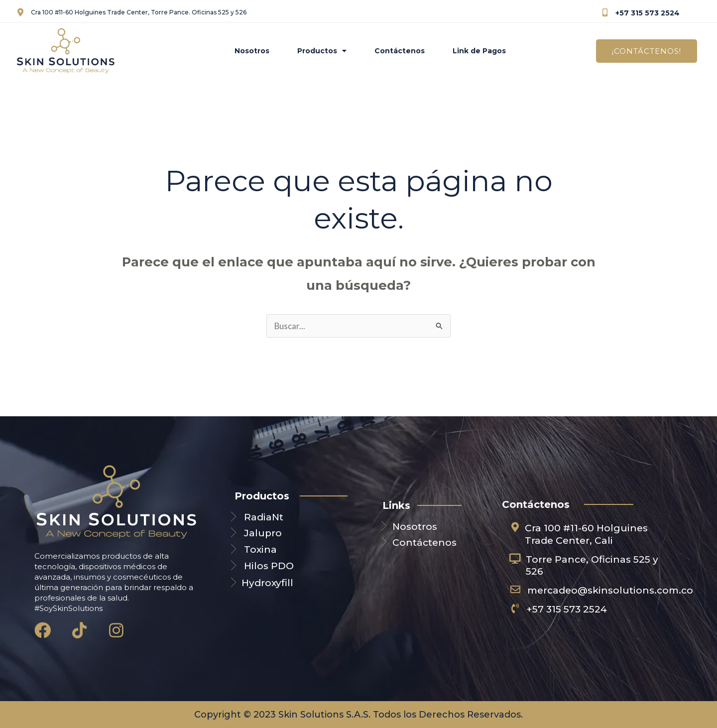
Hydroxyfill (267, 583)
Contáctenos (400, 51)
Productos (322, 51)
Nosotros (252, 51)
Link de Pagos (479, 51)
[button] (647, 51)
